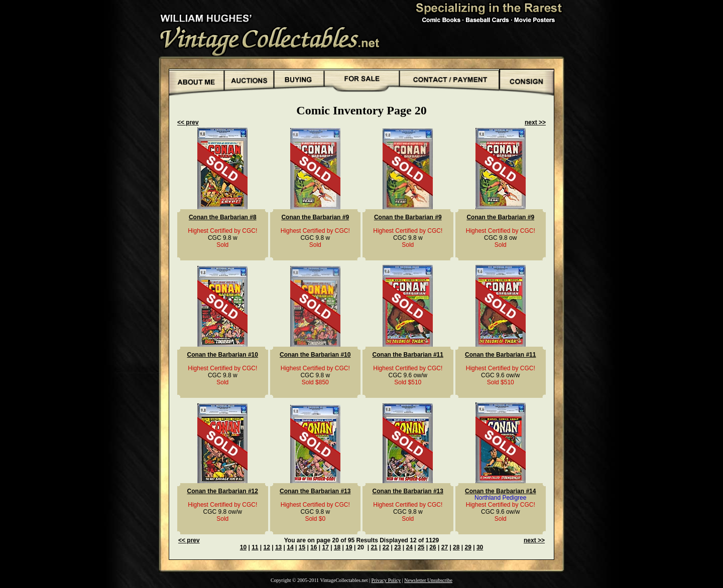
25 (421, 547)
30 (480, 547)
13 (278, 547)
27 (445, 547)
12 (267, 547)
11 (255, 547)
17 (325, 547)
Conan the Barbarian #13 (315, 491)
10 (243, 547)
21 (374, 547)
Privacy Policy (386, 580)
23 (397, 547)
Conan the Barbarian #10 (223, 355)
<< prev (188, 122)
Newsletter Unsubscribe (428, 580)
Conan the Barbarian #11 (408, 355)
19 (349, 547)
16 (314, 547)
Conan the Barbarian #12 (223, 491)
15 (302, 547)
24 (409, 547)
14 (290, 547)
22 (386, 547)
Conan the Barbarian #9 (315, 217)
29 (468, 547)
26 (433, 547)
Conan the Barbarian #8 (223, 217)
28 (456, 547)
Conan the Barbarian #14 (500, 491)
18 (337, 547)
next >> (535, 122)
